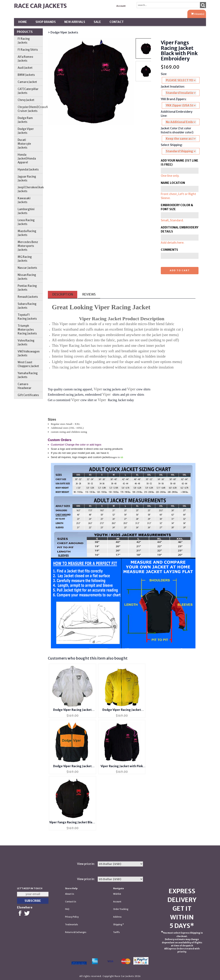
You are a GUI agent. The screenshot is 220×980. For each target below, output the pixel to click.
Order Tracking (121, 909)
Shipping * (119, 925)
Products (25, 32)
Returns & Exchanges (76, 932)
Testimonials (71, 925)
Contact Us (71, 902)
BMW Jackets (26, 75)
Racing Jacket (79, 345)
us (122, 457)
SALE (97, 22)
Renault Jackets (28, 297)
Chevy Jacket (26, 100)
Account (121, 6)
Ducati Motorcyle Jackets (24, 144)
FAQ (67, 909)
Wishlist (117, 894)
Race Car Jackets (40, 6)
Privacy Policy (72, 917)
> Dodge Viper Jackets (63, 32)
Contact (117, 22)
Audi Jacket (25, 68)
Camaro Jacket (27, 82)
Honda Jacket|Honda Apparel (27, 159)
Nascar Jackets (27, 268)
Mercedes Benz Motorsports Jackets (28, 246)
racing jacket (69, 367)
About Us (70, 894)
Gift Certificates (28, 395)
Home (23, 22)
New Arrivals (75, 22)
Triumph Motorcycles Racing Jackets (27, 330)
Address (117, 917)
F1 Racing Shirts (28, 50)
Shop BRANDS (46, 22)
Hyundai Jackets (28, 170)
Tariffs (116, 932)
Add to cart (180, 270)
